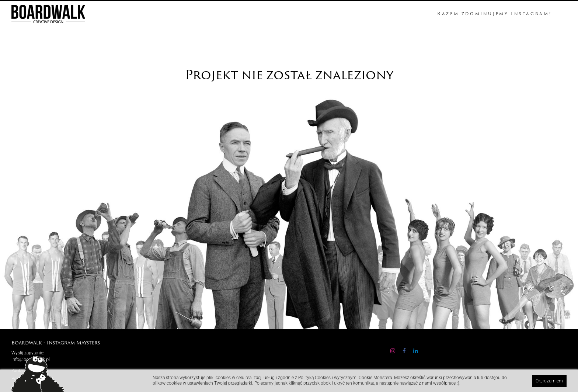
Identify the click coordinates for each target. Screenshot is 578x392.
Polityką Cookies (315, 378)
